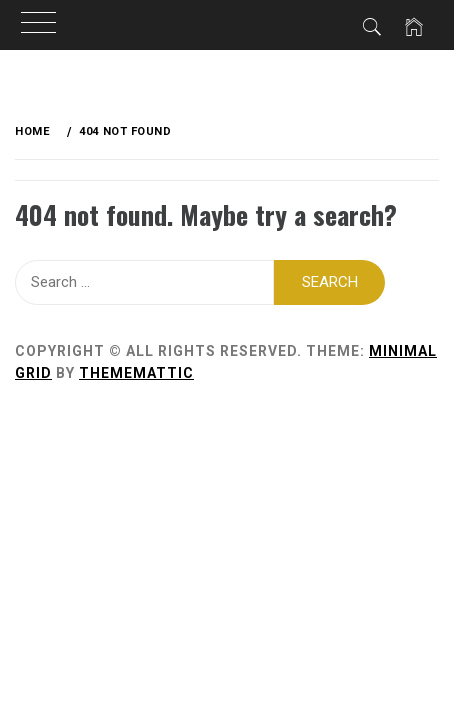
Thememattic (136, 373)
